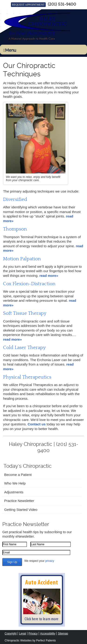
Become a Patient (18, 475)
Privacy (33, 634)
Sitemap (63, 634)
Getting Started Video (21, 510)
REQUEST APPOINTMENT (28, 5)
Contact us (37, 424)
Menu (10, 50)
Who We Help (15, 483)
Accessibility (48, 634)
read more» (49, 276)
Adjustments (14, 492)
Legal (22, 634)
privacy (50, 561)
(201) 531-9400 (62, 4)
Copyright (11, 634)
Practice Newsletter (19, 501)
